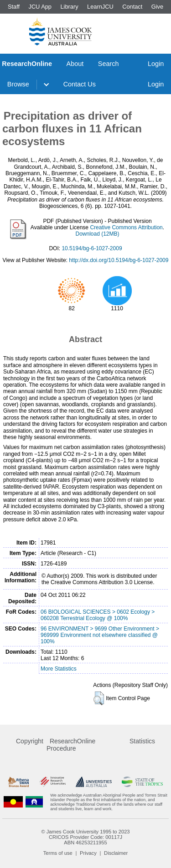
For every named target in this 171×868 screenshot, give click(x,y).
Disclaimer (116, 853)
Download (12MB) (97, 234)
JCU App (40, 7)
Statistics (142, 741)
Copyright (30, 741)
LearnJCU (100, 7)
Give (157, 7)
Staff (14, 7)
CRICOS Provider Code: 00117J (85, 837)
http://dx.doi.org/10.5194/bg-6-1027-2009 (119, 260)
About (75, 64)
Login (156, 64)
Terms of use (58, 853)
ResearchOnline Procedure (71, 745)
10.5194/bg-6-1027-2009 (92, 248)
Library (69, 7)
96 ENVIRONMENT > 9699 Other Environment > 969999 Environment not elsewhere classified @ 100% (100, 635)
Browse (18, 84)
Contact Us (80, 84)
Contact (132, 7)
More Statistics (59, 669)
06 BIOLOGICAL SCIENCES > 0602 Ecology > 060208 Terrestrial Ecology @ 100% (98, 615)
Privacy (88, 853)
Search (109, 64)
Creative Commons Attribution (126, 227)
